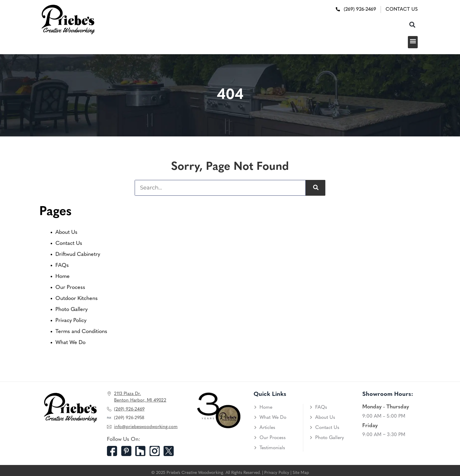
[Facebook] (114, 451)
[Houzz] (142, 451)
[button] (412, 25)
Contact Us (69, 244)
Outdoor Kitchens (77, 299)
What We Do (70, 343)
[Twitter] (171, 451)
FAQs (62, 266)
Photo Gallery (72, 310)
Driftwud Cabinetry (78, 255)
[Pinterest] (128, 451)
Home (63, 277)
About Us (66, 232)
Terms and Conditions (81, 332)
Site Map (301, 473)
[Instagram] (157, 451)
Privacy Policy (71, 321)
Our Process (70, 288)
